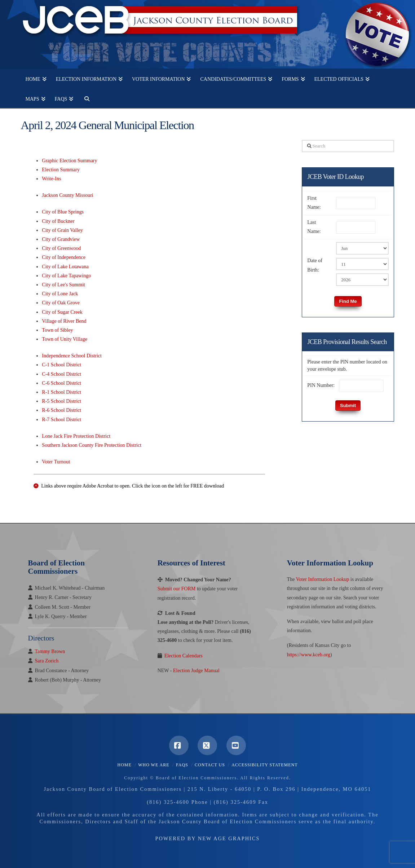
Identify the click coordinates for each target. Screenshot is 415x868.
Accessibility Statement (264, 765)
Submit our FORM (177, 589)
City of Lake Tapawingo (66, 276)
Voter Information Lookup (323, 579)
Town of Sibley (57, 330)
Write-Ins (51, 179)
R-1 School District (61, 392)
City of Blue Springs (63, 212)
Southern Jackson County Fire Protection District (92, 445)
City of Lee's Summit (63, 285)
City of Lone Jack (60, 294)
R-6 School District (61, 410)
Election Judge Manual (196, 671)
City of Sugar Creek (62, 312)
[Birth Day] (362, 264)
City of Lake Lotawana (65, 267)
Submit (348, 406)
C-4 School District (61, 374)
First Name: (314, 203)
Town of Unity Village (65, 339)
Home (125, 765)
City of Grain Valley (62, 230)
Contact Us (210, 765)
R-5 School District (61, 401)
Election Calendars (184, 656)
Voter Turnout (56, 462)
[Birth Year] (362, 279)
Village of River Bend (64, 321)
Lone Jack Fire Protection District (76, 436)
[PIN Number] (361, 386)
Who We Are (154, 765)
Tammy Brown (50, 651)
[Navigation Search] (84, 98)
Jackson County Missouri (67, 195)
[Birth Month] (362, 248)
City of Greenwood (61, 248)
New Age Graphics (229, 838)
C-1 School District (61, 365)
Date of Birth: (315, 265)
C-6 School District (61, 383)
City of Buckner (58, 221)
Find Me (348, 301)
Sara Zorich (47, 661)
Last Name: (314, 227)
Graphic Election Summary (69, 161)
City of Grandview (61, 239)
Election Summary (61, 170)
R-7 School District (61, 420)
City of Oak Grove (61, 303)
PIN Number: (321, 385)
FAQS (182, 765)
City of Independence (64, 257)
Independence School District (72, 356)
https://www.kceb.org (309, 655)
